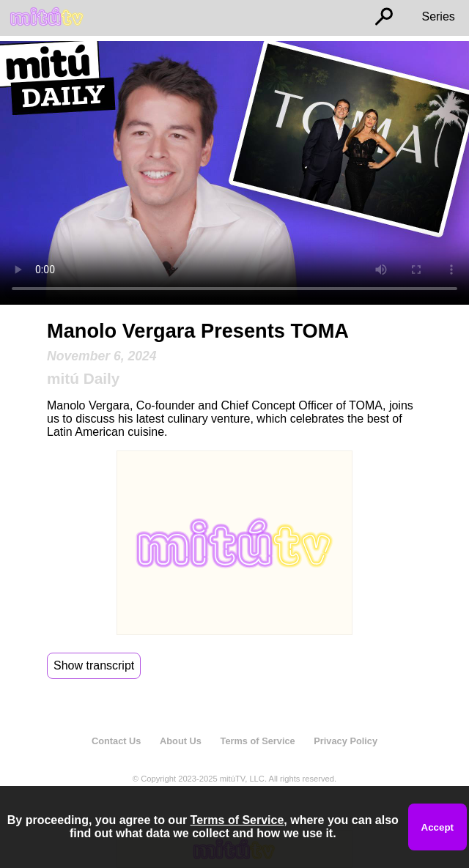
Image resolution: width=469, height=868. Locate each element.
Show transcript (94, 665)
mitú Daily (83, 378)
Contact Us (117, 741)
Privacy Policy (346, 741)
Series (438, 16)
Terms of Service (258, 741)
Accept (437, 827)
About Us (181, 741)
